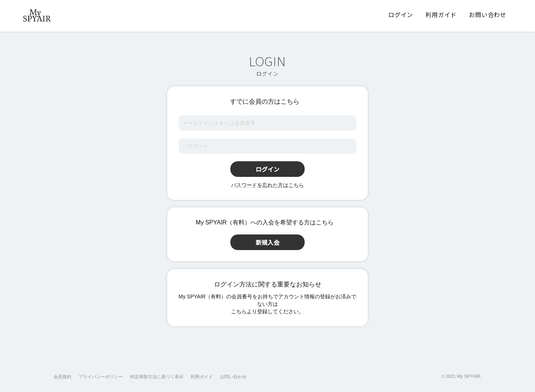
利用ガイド (202, 377)
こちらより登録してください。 (267, 311)
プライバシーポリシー (101, 377)
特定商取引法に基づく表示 (157, 377)
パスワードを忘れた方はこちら (267, 185)
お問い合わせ (233, 377)
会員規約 (62, 377)
